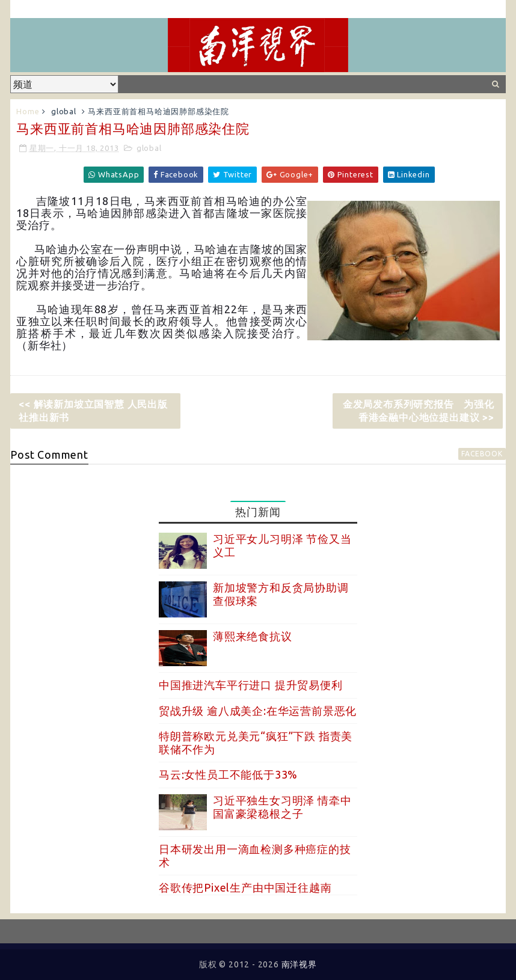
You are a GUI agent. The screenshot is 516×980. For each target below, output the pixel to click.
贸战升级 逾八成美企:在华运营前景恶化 (258, 711)
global (64, 111)
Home (28, 111)
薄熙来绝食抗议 (253, 636)
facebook (482, 454)
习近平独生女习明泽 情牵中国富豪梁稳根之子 (282, 807)
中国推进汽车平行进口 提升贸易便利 (251, 685)
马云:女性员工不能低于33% (228, 774)
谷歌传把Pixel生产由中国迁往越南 (245, 887)
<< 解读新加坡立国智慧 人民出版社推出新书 (93, 411)
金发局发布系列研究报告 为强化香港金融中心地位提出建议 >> (419, 411)
